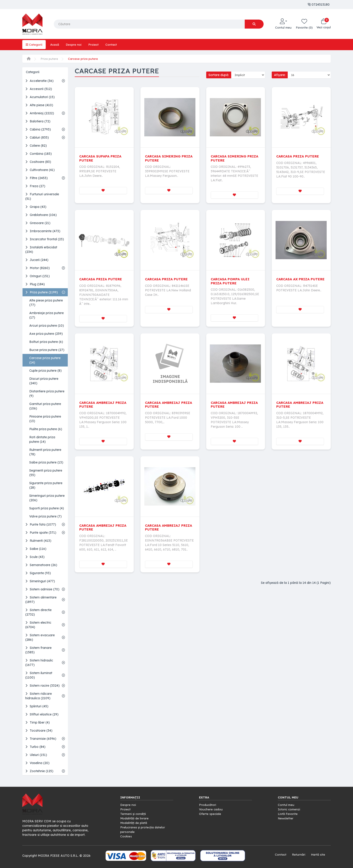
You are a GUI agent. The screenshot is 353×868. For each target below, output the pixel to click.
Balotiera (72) (38, 121)
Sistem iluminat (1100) (39, 675)
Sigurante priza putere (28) (46, 485)
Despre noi (75, 45)
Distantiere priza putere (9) (47, 394)
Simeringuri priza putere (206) (47, 498)
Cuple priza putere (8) (45, 371)
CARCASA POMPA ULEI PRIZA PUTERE (231, 281)
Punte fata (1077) (41, 524)
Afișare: (280, 75)
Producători (208, 805)
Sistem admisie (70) (42, 589)
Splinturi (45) (37, 706)
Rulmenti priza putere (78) (45, 452)
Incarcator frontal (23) (45, 239)
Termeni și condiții (134, 814)
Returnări (298, 855)
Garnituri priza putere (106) (45, 406)
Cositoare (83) (38, 162)
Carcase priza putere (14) (45, 360)
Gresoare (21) (38, 223)
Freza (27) (35, 186)
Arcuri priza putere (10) (47, 326)
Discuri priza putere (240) (44, 381)
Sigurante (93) (38, 573)
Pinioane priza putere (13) (45, 419)
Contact (113, 45)
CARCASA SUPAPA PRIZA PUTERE (102, 158)
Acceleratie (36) (39, 81)
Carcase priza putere (84, 59)
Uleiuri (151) (36, 755)
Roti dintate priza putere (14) (42, 439)
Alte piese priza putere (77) (46, 303)
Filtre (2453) (36, 178)
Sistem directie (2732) (38, 612)
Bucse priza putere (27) (47, 350)
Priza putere (50, 59)
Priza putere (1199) (42, 292)
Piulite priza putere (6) (46, 429)
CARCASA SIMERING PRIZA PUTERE (164, 158)
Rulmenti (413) (38, 541)
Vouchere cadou (211, 809)
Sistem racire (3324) (42, 686)
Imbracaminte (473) (43, 231)
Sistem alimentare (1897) (41, 600)
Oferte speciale (210, 814)
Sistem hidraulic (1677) (39, 663)
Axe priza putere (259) (46, 334)
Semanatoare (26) (41, 565)
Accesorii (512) (39, 89)
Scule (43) (35, 557)
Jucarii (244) (37, 260)
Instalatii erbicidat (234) (41, 250)
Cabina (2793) (38, 129)
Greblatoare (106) (41, 215)
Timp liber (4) (37, 722)
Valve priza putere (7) (45, 516)
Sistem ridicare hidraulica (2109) (38, 696)
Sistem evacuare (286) (40, 637)
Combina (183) (38, 154)
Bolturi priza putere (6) (46, 342)
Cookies (126, 836)
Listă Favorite (288, 814)
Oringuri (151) (37, 276)
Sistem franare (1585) (38, 650)
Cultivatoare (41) (40, 170)
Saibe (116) (36, 549)
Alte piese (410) (39, 105)
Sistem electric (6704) (38, 625)
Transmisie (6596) (41, 739)
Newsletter (286, 818)
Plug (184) (35, 284)
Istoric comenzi (290, 809)
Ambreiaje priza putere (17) (46, 315)
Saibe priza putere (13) (46, 462)
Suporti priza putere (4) (47, 508)
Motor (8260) (37, 268)
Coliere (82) (36, 146)
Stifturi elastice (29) (42, 714)
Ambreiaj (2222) (40, 113)
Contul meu (286, 805)
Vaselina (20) (37, 763)
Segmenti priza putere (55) (46, 473)
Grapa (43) (36, 207)
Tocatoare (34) (39, 731)
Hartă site (318, 855)
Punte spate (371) (41, 533)
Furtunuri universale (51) (42, 196)
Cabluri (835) (37, 137)
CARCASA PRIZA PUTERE (299, 156)
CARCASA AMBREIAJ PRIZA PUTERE (98, 405)
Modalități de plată (135, 823)
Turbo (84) (35, 747)
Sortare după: (219, 75)
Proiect (95, 45)
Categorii (34, 45)
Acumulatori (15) (40, 97)
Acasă (55, 45)
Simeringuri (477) (40, 581)
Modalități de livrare (135, 818)
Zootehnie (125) (39, 771)
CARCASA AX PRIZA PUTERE (294, 281)
